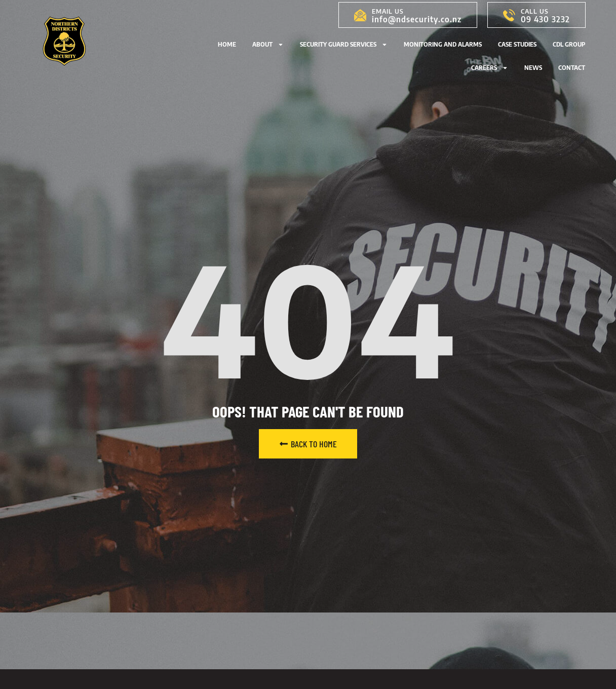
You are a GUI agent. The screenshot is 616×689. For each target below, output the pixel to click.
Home (227, 44)
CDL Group (569, 44)
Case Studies (517, 44)
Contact (572, 68)
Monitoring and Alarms (443, 44)
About (268, 45)
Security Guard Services (344, 45)
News (533, 68)
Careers (490, 68)
